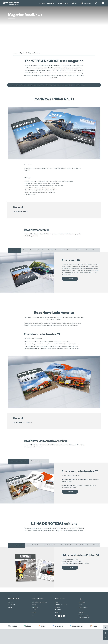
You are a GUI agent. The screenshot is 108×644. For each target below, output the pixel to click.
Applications (51, 3)
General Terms (82, 602)
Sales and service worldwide (39, 602)
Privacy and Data (83, 607)
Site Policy (81, 612)
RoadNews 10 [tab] (14, 250)
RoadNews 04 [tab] (90, 250)
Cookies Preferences (84, 618)
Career (10, 607)
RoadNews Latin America (49, 85)
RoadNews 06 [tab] (65, 250)
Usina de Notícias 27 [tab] (99, 545)
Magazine (58, 607)
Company (11, 602)
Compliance (82, 610)
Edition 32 (70, 568)
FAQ (33, 615)
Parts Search (35, 607)
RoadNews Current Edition (19, 85)
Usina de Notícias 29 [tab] (66, 545)
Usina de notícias (85, 85)
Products (42, 3)
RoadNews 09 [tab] (27, 250)
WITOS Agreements (84, 615)
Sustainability (12, 605)
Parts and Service (63, 3)
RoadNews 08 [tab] (40, 250)
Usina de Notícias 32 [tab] (16, 545)
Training (34, 605)
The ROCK (58, 612)
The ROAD (58, 610)
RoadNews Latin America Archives (68, 85)
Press (56, 602)
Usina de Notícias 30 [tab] (49, 545)
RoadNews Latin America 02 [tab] (18, 461)
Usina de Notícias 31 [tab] (33, 545)
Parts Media (35, 610)
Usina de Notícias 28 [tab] (82, 545)
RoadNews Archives (34, 85)
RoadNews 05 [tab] (77, 250)
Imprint (81, 605)
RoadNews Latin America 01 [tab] (39, 461)
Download (70, 279)
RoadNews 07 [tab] (52, 250)
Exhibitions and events (61, 605)
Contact (34, 612)
